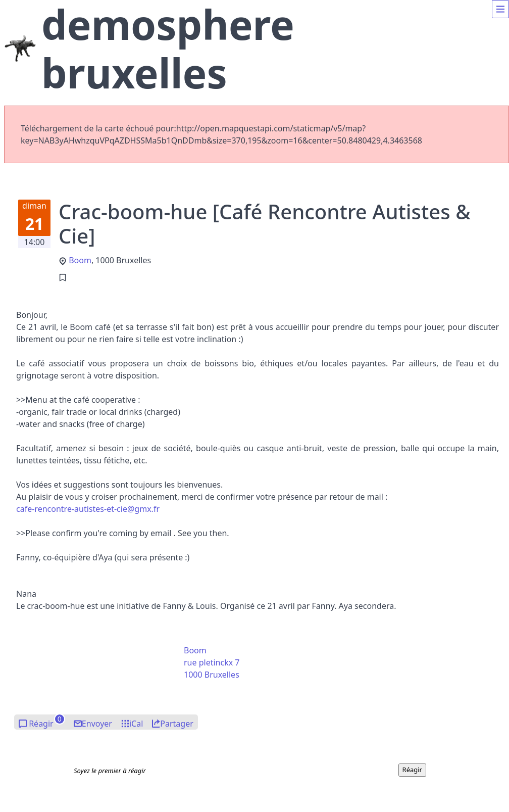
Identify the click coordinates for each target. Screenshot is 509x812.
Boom (80, 260)
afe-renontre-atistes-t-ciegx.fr (88, 509)
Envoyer (97, 724)
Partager (177, 724)
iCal (136, 724)
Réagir (41, 724)
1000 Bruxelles (212, 675)
